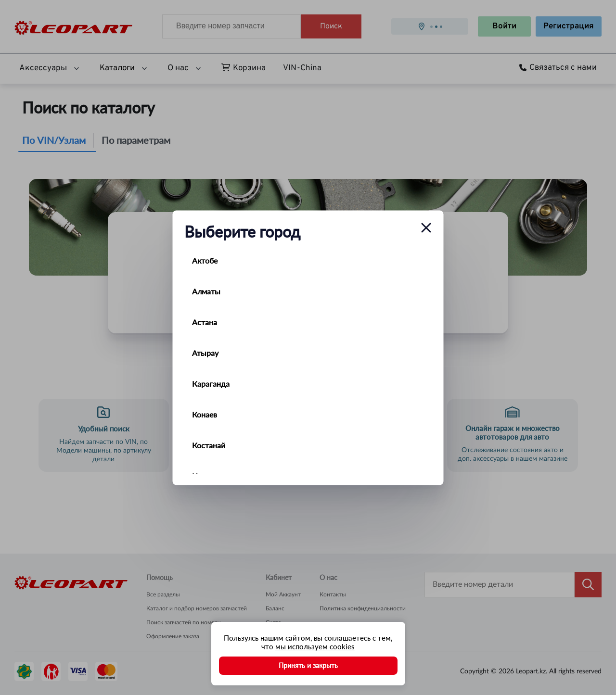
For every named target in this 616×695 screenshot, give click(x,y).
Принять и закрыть (308, 665)
